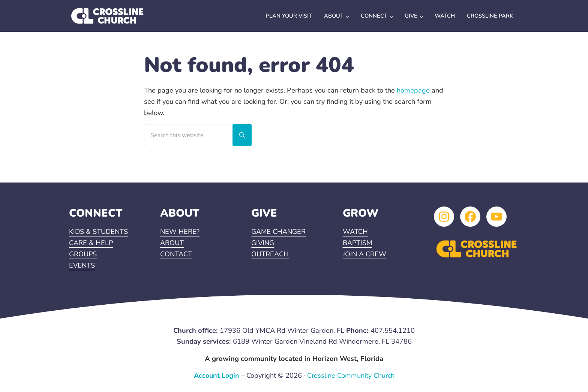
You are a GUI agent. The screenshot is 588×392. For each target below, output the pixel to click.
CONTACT (176, 255)
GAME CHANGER (279, 233)
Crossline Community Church (351, 376)
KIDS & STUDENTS (99, 233)
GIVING (263, 243)
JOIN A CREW (365, 255)
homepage (413, 97)
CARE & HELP (91, 243)
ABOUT (172, 243)
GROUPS (83, 255)
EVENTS (82, 266)
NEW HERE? (180, 233)
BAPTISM (358, 243)
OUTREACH (270, 255)
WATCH (355, 233)
